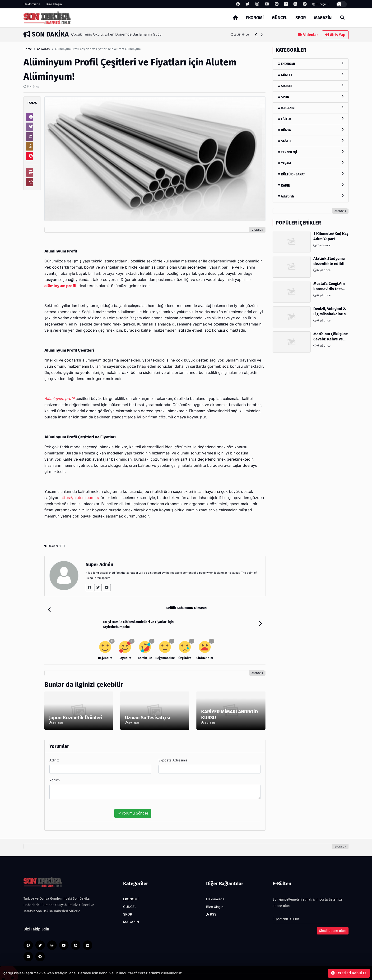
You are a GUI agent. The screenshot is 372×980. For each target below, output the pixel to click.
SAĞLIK (311, 141)
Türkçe (319, 4)
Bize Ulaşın (54, 4)
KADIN (311, 185)
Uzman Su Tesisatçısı (148, 704)
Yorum (55, 766)
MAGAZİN (323, 18)
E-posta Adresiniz (173, 746)
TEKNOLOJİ (311, 152)
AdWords (43, 49)
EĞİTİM (311, 119)
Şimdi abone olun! (333, 917)
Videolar (308, 35)
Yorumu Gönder (133, 799)
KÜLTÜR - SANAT (311, 174)
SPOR (301, 18)
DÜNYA (311, 130)
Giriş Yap (335, 35)
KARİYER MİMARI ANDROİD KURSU (230, 701)
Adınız (54, 746)
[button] (256, 35)
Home (28, 49)
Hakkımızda (32, 4)
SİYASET (311, 86)
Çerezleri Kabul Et (349, 973)
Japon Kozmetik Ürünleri (76, 704)
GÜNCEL (279, 18)
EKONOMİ (255, 18)
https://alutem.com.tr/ (80, 498)
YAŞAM (311, 163)
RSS (211, 900)
